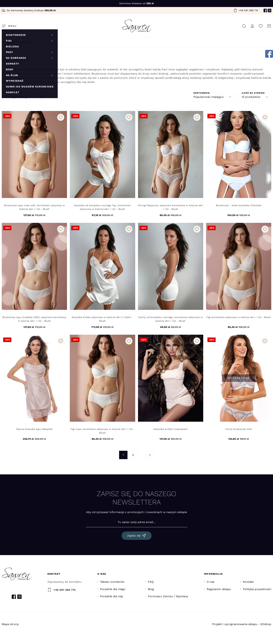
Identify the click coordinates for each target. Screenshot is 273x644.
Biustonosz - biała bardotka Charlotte (239, 205)
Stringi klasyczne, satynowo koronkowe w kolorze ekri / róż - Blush (171, 207)
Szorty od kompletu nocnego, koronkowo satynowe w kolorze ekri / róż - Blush (171, 319)
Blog (151, 589)
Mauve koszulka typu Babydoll (34, 429)
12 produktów (251, 97)
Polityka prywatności (257, 589)
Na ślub (27, 42)
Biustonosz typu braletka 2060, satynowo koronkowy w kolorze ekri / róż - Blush (34, 319)
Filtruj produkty (16, 97)
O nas (211, 582)
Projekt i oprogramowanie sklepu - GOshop (242, 624)
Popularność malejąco (209, 97)
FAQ (151, 582)
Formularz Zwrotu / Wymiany (168, 596)
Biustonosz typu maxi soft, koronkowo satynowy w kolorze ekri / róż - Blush (34, 207)
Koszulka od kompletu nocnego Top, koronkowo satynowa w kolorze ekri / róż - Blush (102, 207)
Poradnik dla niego (113, 589)
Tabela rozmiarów (112, 582)
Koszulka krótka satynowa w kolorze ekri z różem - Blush (102, 319)
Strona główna (10, 42)
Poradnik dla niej (111, 596)
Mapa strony (10, 624)
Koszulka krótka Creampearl (171, 429)
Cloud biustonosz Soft (239, 429)
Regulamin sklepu (219, 589)
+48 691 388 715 (248, 10)
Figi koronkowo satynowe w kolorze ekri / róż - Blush (239, 317)
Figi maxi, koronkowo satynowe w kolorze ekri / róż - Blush (102, 431)
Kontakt (248, 582)
